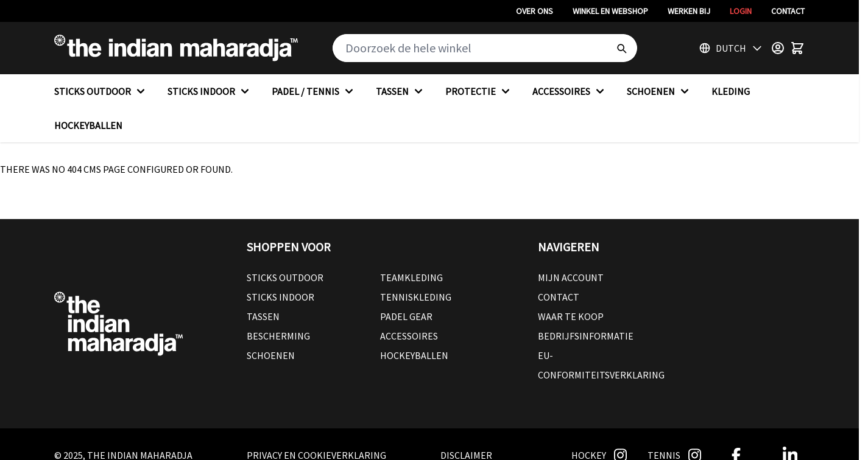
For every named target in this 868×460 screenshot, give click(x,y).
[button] (380, 247)
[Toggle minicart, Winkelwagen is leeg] (797, 48)
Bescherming (278, 336)
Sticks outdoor (285, 277)
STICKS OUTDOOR (101, 91)
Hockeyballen (414, 355)
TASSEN (401, 91)
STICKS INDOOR (210, 91)
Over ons (535, 11)
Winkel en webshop (610, 11)
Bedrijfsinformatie (586, 336)
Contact (788, 11)
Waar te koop (571, 316)
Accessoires (409, 336)
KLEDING (731, 91)
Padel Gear (406, 316)
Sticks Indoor (281, 297)
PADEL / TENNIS (314, 91)
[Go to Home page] (176, 48)
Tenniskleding (416, 297)
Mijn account (571, 277)
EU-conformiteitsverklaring (601, 365)
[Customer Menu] (778, 48)
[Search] (621, 48)
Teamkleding (411, 277)
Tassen (263, 316)
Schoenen (271, 355)
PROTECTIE (479, 91)
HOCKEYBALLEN (88, 125)
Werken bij (689, 11)
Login (741, 11)
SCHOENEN (659, 91)
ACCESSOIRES (570, 91)
